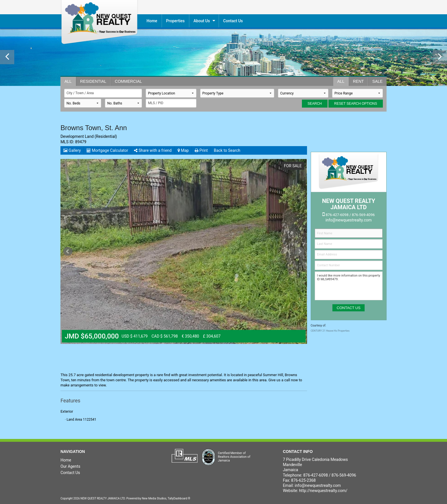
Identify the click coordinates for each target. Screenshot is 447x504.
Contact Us (70, 473)
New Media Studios (154, 498)
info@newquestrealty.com (318, 485)
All (68, 81)
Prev (68, 251)
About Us (202, 21)
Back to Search (227, 150)
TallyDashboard (177, 498)
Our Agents (70, 466)
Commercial (128, 81)
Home (152, 21)
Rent (358, 81)
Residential (93, 81)
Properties (175, 21)
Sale (377, 81)
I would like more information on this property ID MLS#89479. (349, 286)
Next (300, 251)
